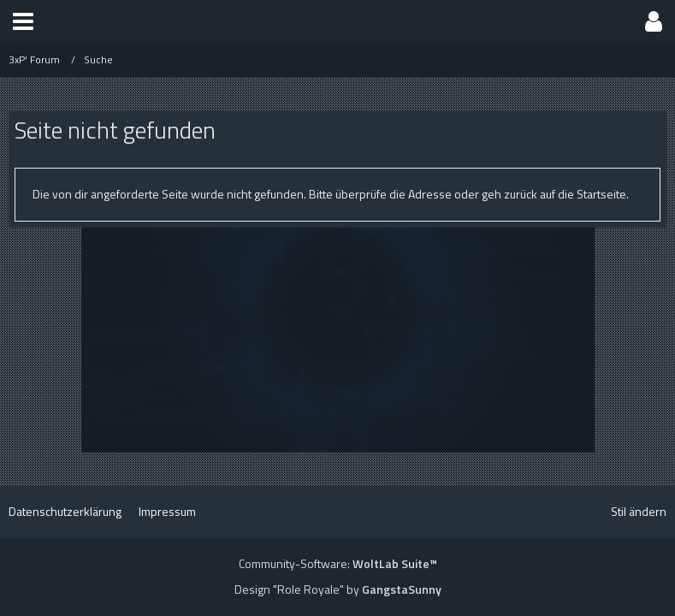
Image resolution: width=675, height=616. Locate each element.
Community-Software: (338, 563)
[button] (23, 21)
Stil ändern (639, 511)
